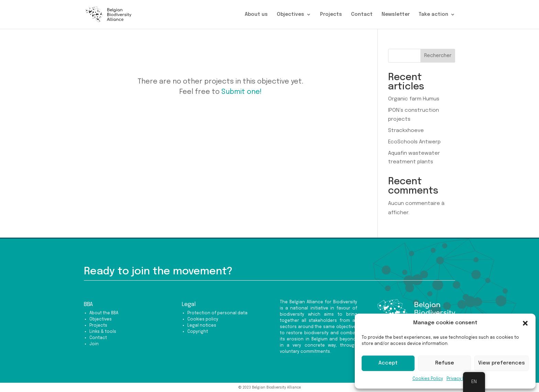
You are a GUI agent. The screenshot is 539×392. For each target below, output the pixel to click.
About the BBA (104, 313)
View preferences (502, 363)
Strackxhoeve (406, 131)
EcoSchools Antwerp (414, 142)
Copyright (198, 332)
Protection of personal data (217, 313)
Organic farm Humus (414, 99)
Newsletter (396, 14)
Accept (388, 363)
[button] (525, 323)
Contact (362, 14)
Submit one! (241, 92)
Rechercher (438, 56)
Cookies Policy (428, 379)
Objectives (290, 14)
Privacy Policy (461, 379)
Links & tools (103, 332)
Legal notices (202, 326)
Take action (433, 14)
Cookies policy (203, 319)
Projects (331, 14)
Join (94, 344)
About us (256, 14)
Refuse (445, 363)
